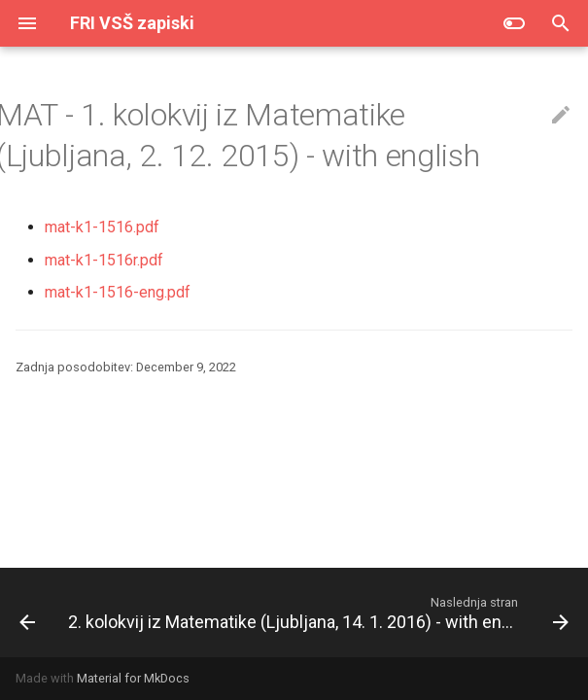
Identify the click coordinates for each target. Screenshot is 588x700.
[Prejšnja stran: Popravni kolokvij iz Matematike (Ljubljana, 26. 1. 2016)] (26, 612)
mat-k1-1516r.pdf (104, 260)
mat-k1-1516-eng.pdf (118, 292)
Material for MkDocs (133, 678)
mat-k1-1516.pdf (102, 227)
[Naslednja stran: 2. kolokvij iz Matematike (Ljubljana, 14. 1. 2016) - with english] (316, 612)
